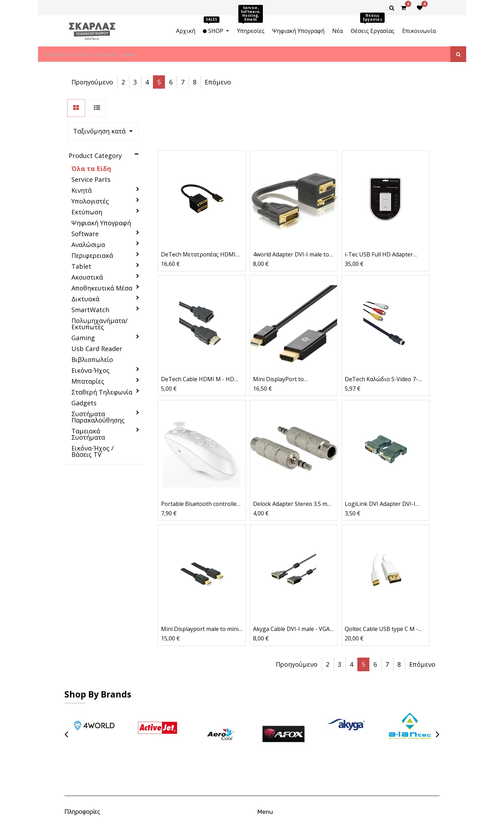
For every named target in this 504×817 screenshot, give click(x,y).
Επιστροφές (92, 719)
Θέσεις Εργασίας (290, 704)
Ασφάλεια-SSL (95, 741)
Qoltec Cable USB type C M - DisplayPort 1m (381, 576)
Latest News (286, 726)
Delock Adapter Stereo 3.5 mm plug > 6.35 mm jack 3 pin (293, 452)
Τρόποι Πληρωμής (99, 704)
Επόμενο (422, 82)
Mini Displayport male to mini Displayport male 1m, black (200, 576)
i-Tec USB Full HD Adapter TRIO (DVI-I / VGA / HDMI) (379, 202)
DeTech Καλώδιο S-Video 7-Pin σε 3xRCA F (381, 327)
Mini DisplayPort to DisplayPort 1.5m (278, 327)
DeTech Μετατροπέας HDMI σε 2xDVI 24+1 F (198, 202)
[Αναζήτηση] (458, 54)
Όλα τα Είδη (91, 116)
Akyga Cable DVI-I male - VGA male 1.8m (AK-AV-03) (291, 576)
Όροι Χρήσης (93, 711)
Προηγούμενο (297, 82)
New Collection (288, 711)
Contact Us (284, 719)
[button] (233, 82)
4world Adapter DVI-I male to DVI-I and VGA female (291, 202)
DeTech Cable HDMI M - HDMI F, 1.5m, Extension (201, 327)
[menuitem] (186, 31)
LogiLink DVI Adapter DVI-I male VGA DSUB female (380, 452)
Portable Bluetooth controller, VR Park (201, 452)
